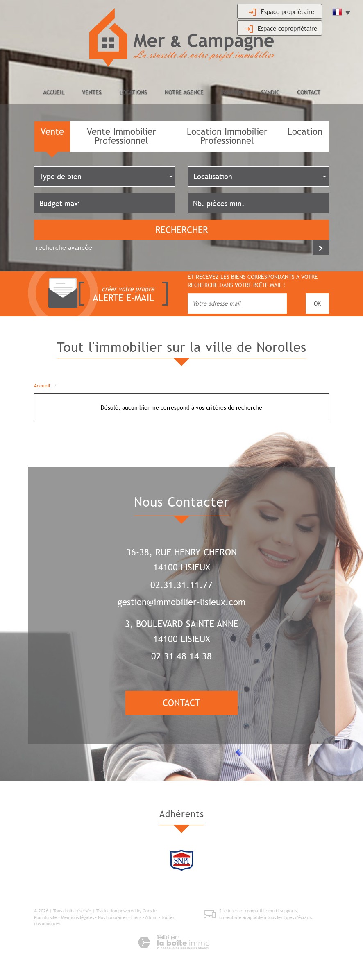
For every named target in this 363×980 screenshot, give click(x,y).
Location (305, 132)
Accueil (54, 92)
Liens (136, 917)
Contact (309, 92)
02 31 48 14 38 (181, 656)
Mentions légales (77, 917)
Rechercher (182, 230)
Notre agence (184, 92)
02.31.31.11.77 (181, 585)
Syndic (270, 92)
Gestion (232, 92)
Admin (151, 917)
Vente (52, 132)
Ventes (92, 92)
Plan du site (45, 917)
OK (317, 303)
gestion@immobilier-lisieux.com (181, 602)
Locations (133, 92)
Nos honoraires (112, 917)
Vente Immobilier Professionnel (121, 136)
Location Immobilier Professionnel (227, 136)
